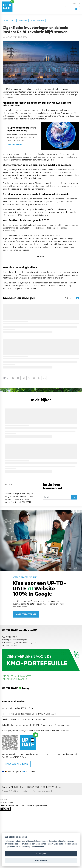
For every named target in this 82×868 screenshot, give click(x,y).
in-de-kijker (23, 21)
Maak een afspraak (26, 614)
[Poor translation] (7, 809)
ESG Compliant (14, 771)
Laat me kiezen (37, 847)
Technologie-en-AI (37, 21)
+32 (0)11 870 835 (10, 637)
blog (13, 21)
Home (6, 21)
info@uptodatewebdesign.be (15, 640)
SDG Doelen (31, 771)
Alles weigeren (41, 860)
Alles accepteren (41, 854)
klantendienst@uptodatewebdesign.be (19, 642)
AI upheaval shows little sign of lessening (21, 129)
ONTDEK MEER (15, 144)
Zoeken (77, 3)
